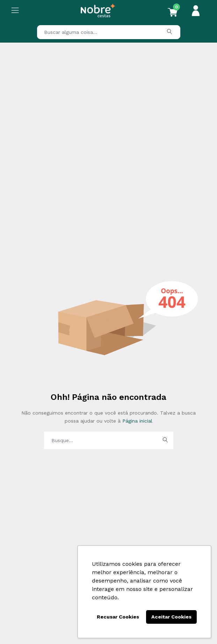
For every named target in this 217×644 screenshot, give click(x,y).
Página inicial (136, 421)
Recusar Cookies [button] (118, 617)
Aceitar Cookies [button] (171, 617)
